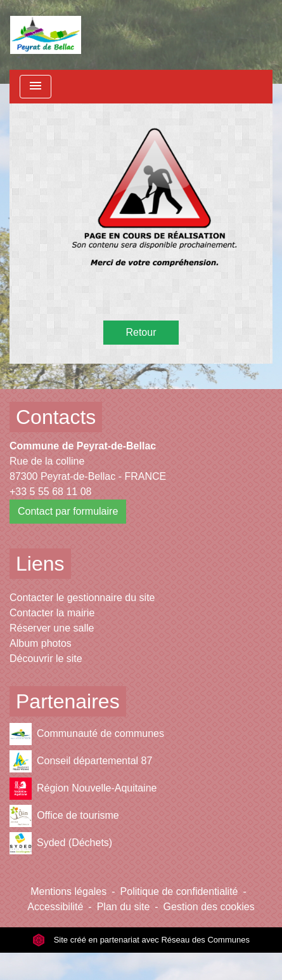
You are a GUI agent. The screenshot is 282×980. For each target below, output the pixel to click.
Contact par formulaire (68, 511)
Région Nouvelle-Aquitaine (83, 789)
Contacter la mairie (52, 613)
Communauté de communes (87, 734)
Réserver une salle (52, 628)
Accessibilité (55, 907)
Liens (40, 564)
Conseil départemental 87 (81, 761)
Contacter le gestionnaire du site (82, 598)
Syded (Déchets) (61, 843)
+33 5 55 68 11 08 (50, 492)
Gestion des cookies (209, 907)
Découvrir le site (46, 659)
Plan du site (124, 907)
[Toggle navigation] (35, 87)
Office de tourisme (64, 816)
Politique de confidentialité (179, 891)
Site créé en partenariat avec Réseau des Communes (141, 940)
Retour (141, 332)
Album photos (41, 643)
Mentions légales (68, 891)
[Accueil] (46, 35)
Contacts (56, 417)
